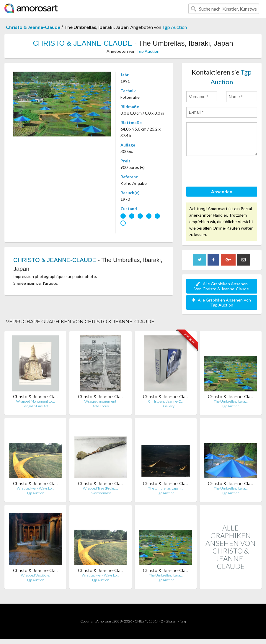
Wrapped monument (100, 401)
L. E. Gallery (166, 406)
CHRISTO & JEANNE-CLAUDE (83, 43)
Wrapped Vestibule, (35, 575)
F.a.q (183, 621)
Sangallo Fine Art (36, 406)
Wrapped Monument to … (35, 401)
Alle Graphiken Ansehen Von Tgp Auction (222, 302)
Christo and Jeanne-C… (166, 401)
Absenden (222, 192)
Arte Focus (101, 406)
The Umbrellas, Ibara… (231, 401)
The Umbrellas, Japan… (166, 488)
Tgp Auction (174, 27)
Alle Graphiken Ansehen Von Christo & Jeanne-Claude (222, 286)
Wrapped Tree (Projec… (100, 488)
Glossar (171, 621)
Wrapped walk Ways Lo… (35, 488)
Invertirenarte (101, 493)
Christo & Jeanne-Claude (33, 27)
